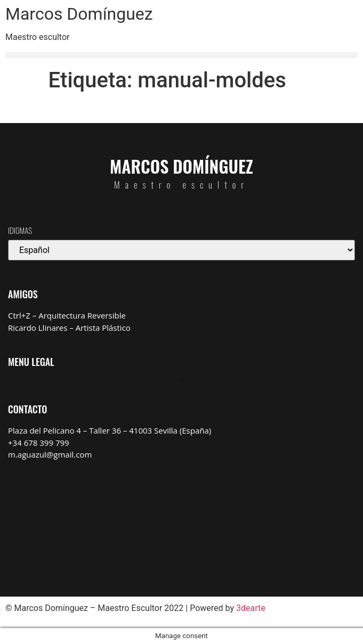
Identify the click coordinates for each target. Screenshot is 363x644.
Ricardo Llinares (38, 328)
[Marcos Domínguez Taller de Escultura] (181, 520)
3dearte (251, 608)
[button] (181, 55)
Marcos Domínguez (79, 14)
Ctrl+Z (19, 315)
